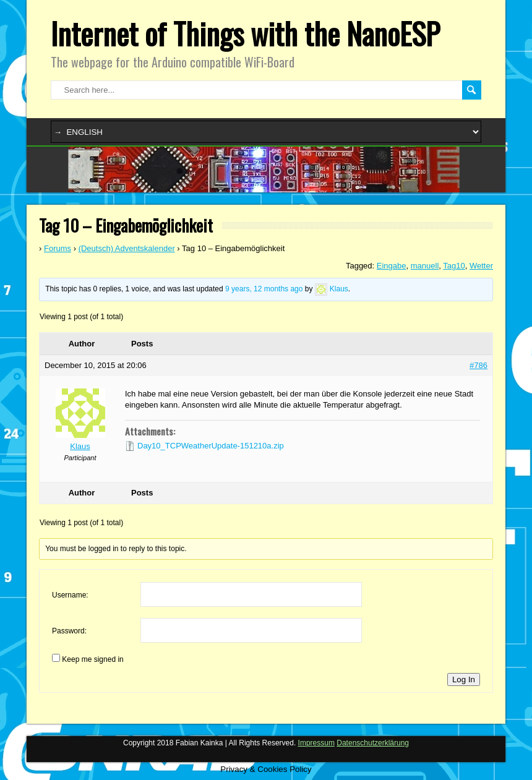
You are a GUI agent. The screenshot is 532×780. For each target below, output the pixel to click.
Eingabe (392, 266)
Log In (464, 679)
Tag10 (454, 266)
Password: (69, 631)
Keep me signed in (92, 659)
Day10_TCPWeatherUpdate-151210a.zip (211, 446)
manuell (425, 266)
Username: (70, 595)
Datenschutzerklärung (373, 743)
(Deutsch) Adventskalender (127, 248)
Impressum (316, 743)
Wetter (481, 266)
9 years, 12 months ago (264, 289)
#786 (478, 365)
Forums (58, 248)
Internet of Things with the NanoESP (245, 33)
